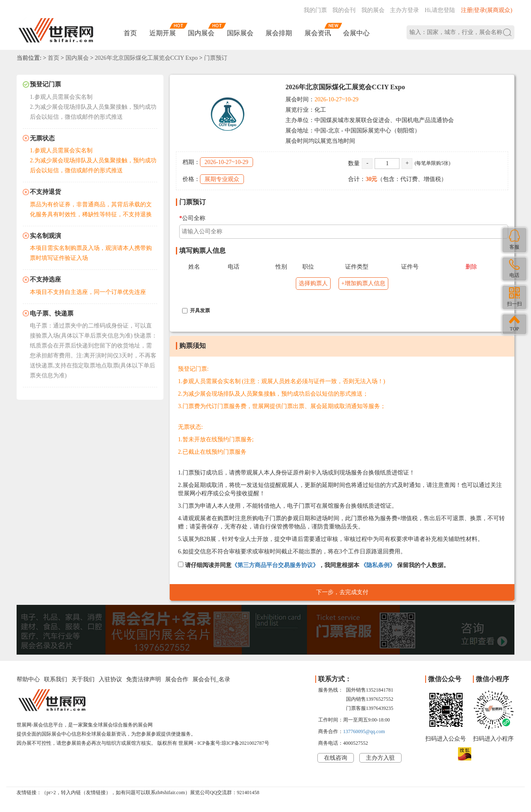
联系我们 (56, 679)
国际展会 (240, 33)
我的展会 (373, 10)
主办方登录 (404, 10)
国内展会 (201, 33)
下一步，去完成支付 (342, 592)
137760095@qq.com (364, 731)
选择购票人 (313, 283)
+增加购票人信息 (363, 283)
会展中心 (356, 33)
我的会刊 (344, 10)
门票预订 (216, 58)
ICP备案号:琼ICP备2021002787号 (233, 743)
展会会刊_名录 (211, 679)
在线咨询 (336, 758)
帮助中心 (28, 679)
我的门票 (315, 10)
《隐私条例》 (378, 565)
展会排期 (279, 33)
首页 (130, 33)
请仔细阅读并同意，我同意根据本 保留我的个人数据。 (314, 565)
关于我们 (83, 679)
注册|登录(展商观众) (487, 10)
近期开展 (163, 33)
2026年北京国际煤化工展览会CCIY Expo (146, 58)
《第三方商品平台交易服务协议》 (275, 565)
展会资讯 (318, 33)
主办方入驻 (380, 758)
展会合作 (177, 679)
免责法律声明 (144, 679)
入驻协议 (110, 679)
